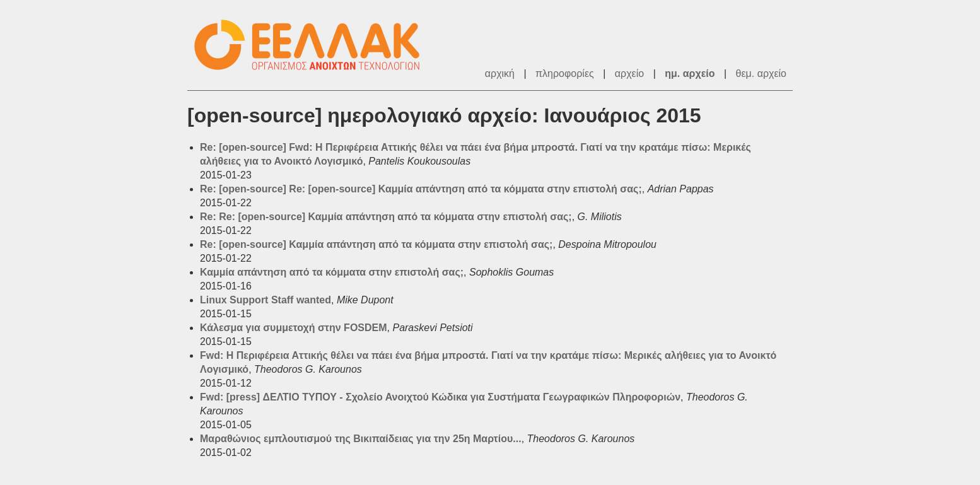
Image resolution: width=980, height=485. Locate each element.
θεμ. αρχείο (761, 73)
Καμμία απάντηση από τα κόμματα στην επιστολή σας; (332, 272)
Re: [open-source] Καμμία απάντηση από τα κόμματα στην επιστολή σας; (376, 244)
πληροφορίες (565, 73)
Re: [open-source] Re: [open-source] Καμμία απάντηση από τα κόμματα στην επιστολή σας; (421, 189)
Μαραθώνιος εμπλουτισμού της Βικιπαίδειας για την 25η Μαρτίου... (361, 439)
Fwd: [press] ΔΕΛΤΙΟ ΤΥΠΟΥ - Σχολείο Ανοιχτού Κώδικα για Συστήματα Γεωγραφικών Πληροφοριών (440, 397)
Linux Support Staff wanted (265, 300)
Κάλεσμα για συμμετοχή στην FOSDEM (294, 328)
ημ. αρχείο (690, 73)
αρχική (500, 73)
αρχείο (629, 73)
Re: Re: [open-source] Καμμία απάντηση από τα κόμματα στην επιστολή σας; (386, 217)
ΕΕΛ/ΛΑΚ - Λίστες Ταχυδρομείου (313, 45)
